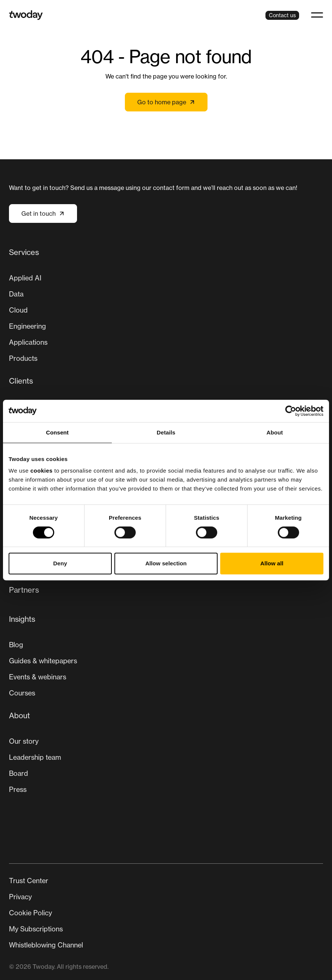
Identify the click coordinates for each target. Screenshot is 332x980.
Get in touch (43, 213)
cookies (41, 471)
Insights (22, 619)
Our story (24, 741)
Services (24, 252)
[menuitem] (166, 308)
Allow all (272, 563)
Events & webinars (38, 677)
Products (23, 358)
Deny (60, 563)
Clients (21, 381)
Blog (16, 645)
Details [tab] (166, 432)
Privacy (20, 897)
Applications (28, 342)
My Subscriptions (36, 929)
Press (18, 789)
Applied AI (25, 278)
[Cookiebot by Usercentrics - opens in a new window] (291, 411)
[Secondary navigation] (166, 913)
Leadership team (35, 757)
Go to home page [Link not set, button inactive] (166, 102)
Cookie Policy (30, 913)
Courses (22, 693)
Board (19, 773)
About (19, 715)
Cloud (18, 310)
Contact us (282, 15)
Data (16, 294)
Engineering (27, 326)
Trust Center (29, 881)
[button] (317, 15)
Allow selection (166, 563)
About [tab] (275, 432)
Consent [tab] (57, 432)
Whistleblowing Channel (46, 945)
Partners (24, 590)
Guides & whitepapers (43, 661)
